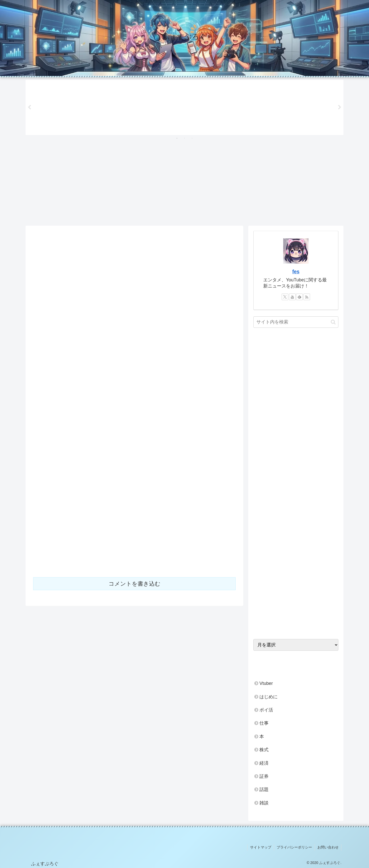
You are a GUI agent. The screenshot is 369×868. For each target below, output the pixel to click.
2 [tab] (184, 138)
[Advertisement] (184, 184)
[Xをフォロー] (285, 297)
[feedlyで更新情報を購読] (299, 297)
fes (296, 272)
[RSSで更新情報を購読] (307, 297)
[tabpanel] (58, 107)
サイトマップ (261, 847)
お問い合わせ (328, 847)
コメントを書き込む (135, 584)
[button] (333, 322)
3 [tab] (192, 138)
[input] (296, 322)
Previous (29, 107)
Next (340, 107)
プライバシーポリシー (294, 847)
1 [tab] (177, 138)
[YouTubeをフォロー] (292, 297)
